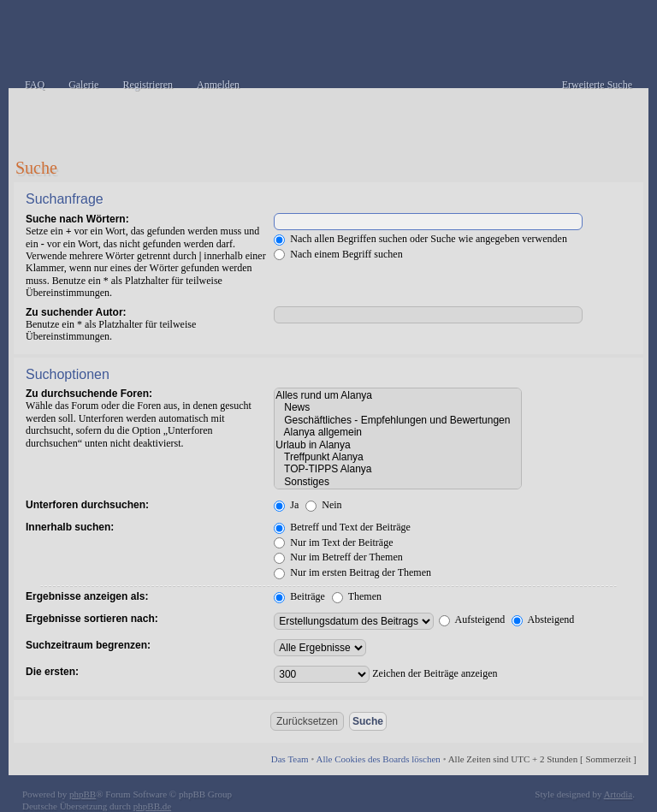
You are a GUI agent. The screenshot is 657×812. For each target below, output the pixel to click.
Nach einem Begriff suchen (338, 254)
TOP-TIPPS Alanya (398, 469)
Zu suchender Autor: (76, 312)
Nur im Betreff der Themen (338, 557)
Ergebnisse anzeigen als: (87, 596)
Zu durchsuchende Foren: (89, 394)
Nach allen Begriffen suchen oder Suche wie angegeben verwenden (420, 239)
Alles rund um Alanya (398, 395)
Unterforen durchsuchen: (87, 505)
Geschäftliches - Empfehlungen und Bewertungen (398, 420)
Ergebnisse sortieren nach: (92, 619)
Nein (323, 505)
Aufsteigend (472, 619)
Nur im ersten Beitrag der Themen (352, 572)
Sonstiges (398, 482)
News (398, 407)
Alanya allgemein (398, 432)
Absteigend (543, 619)
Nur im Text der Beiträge (333, 542)
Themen (357, 596)
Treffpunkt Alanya (398, 457)
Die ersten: (52, 672)
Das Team (290, 759)
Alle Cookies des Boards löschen (378, 759)
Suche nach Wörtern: (77, 219)
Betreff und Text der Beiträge (342, 527)
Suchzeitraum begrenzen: (88, 645)
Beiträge (299, 596)
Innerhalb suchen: (70, 527)
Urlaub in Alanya (398, 445)
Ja (286, 505)
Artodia (619, 794)
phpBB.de (152, 806)
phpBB (83, 794)
